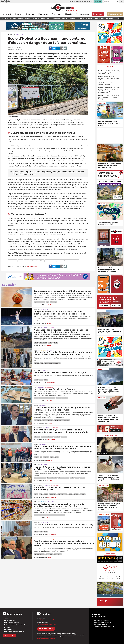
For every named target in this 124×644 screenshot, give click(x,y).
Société (51, 328)
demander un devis (46, 629)
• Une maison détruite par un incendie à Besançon (109, 84)
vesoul (57, 457)
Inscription (104, 306)
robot (77, 478)
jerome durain (38, 420)
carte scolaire (49, 554)
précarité (56, 515)
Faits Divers (49, 387)
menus (46, 380)
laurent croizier (58, 554)
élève (42, 261)
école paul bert (43, 343)
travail (52, 457)
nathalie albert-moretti (63, 478)
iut (41, 457)
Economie (44, 502)
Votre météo (110, 554)
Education (20, 35)
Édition (64, 11)
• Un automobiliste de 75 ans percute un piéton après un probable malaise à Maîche (109, 72)
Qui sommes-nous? (10, 620)
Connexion (116, 306)
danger (20, 261)
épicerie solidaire (42, 515)
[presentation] (82, 113)
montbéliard (57, 437)
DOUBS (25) (37, 539)
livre (42, 363)
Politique (52, 539)
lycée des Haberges (47, 420)
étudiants (50, 515)
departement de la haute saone (47, 398)
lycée (43, 437)
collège (36, 398)
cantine (36, 380)
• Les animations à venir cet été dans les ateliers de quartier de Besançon (109, 97)
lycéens (46, 494)
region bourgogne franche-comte (52, 363)
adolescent (37, 437)
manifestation (49, 437)
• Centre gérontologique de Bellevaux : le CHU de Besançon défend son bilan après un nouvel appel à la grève (109, 90)
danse (26, 261)
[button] (118, 2)
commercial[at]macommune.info (46, 624)
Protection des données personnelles (15, 625)
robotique (82, 478)
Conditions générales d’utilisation (14, 632)
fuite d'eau (65, 398)
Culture (44, 350)
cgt (35, 302)
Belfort (36, 289)
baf (35, 515)
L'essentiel (110, 67)
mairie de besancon (66, 261)
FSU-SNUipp (53, 302)
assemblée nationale (39, 554)
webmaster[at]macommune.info (46, 639)
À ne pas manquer (110, 435)
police (70, 494)
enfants (50, 343)
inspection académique (52, 261)
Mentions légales (9, 629)
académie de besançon (40, 478)
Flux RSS (7, 627)
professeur (83, 494)
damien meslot (41, 302)
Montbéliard (38, 428)
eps (48, 302)
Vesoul (36, 405)
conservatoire (12, 261)
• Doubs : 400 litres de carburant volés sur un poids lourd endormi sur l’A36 (108, 78)
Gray (35, 387)
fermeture (59, 398)
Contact (7, 618)
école (41, 380)
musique (76, 261)
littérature (37, 363)
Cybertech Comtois (52, 478)
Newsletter (9, 636)
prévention (46, 457)
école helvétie (34, 261)
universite (62, 515)
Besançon (11, 35)
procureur (64, 437)
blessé (36, 494)
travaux (56, 343)
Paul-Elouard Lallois (62, 494)
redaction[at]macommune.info (46, 620)
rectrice (72, 478)
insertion (36, 457)
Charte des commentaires (12, 623)
